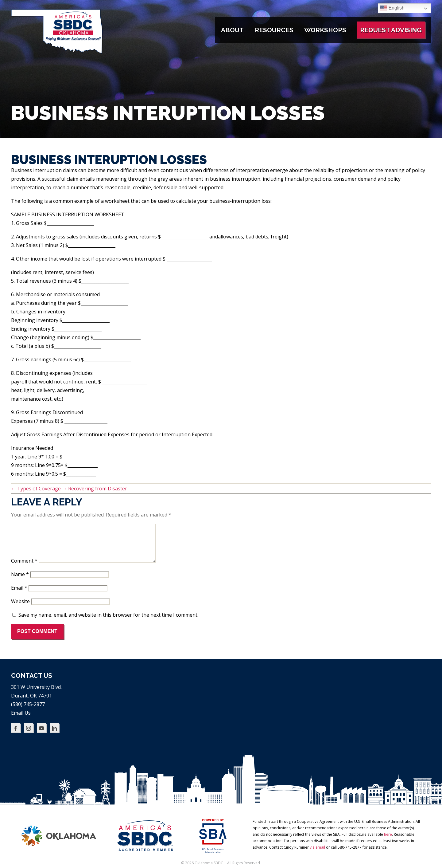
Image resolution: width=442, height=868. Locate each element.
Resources (274, 30)
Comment (24, 568)
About (232, 30)
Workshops (325, 30)
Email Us (21, 720)
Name (20, 582)
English (392, 8)
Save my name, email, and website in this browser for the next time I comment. (108, 622)
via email (317, 855)
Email (19, 595)
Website (20, 609)
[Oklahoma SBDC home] (57, 52)
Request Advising (391, 30)
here (388, 842)
